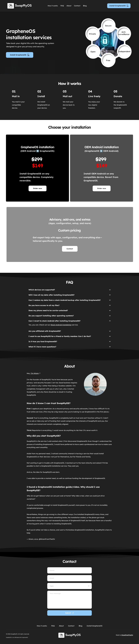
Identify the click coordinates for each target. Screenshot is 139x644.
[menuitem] (53, 6)
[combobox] (69, 586)
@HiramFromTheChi (47, 539)
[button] (70, 289)
